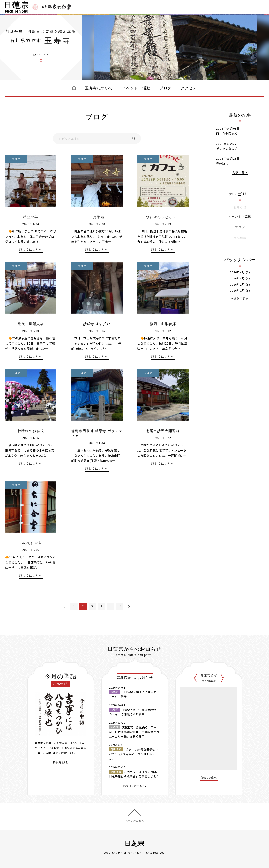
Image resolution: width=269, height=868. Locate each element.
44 (120, 606)
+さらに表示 (240, 298)
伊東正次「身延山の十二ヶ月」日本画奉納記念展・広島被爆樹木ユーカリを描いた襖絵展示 (134, 732)
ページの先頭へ (135, 821)
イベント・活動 (136, 88)
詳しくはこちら (31, 250)
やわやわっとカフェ (163, 217)
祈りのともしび (227, 148)
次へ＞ (129, 607)
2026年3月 (237, 278)
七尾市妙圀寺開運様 (163, 431)
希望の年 (31, 217)
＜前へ (65, 607)
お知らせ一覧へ (135, 786)
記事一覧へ (240, 172)
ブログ (166, 88)
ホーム (74, 88)
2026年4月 (237, 272)
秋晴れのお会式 (31, 431)
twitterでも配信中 (57, 752)
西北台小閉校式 (227, 133)
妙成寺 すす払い (97, 324)
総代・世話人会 (31, 324)
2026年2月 (237, 284)
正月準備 (97, 217)
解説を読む (61, 762)
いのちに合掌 (31, 543)
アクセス (189, 88)
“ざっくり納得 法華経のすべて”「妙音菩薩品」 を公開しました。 (134, 754)
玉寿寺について (99, 88)
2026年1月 (237, 291)
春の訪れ (222, 163)
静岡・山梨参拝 (163, 324)
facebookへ (209, 778)
